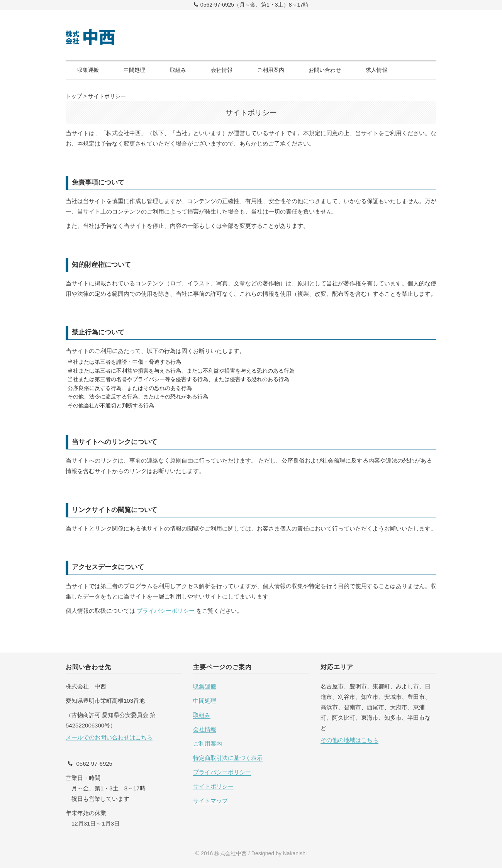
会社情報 (222, 70)
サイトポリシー (213, 786)
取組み (178, 70)
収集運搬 (88, 70)
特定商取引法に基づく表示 (228, 758)
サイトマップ (210, 801)
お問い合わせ (325, 70)
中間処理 (134, 70)
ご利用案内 (271, 70)
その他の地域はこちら (349, 740)
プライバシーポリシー (166, 611)
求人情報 (376, 70)
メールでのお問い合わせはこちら (109, 737)
